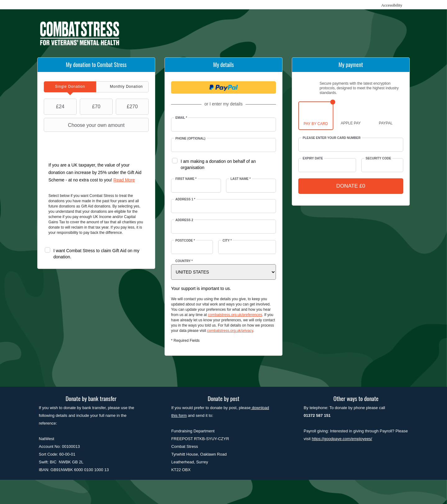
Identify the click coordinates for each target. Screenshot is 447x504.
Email (181, 118)
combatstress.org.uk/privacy (230, 331)
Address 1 (185, 199)
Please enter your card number (332, 138)
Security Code (378, 158)
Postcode (185, 241)
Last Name (240, 179)
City (227, 241)
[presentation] (70, 87)
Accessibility (392, 5)
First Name (186, 179)
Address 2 (184, 220)
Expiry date (313, 158)
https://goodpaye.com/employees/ (342, 439)
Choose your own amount (85, 125)
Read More (124, 180)
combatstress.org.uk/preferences (235, 315)
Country (184, 261)
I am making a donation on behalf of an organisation (218, 164)
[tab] (70, 87)
